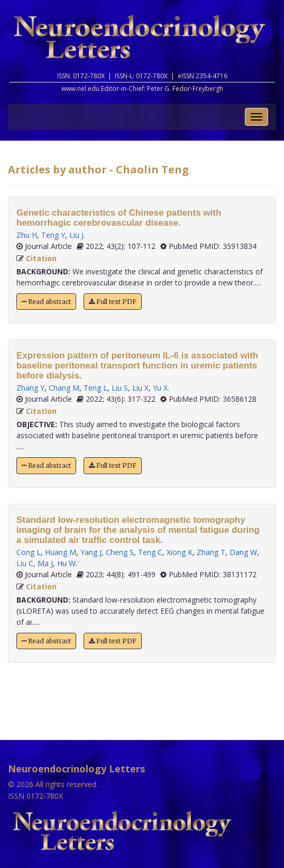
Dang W (243, 552)
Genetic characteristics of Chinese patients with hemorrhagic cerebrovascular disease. (119, 218)
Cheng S (120, 552)
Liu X (140, 388)
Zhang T (211, 552)
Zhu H (27, 235)
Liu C (25, 563)
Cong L (29, 552)
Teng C (150, 552)
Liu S (120, 388)
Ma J (45, 563)
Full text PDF (113, 302)
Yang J (91, 552)
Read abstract (46, 302)
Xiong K (180, 552)
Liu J (76, 235)
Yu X (160, 388)
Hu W (66, 563)
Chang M (64, 388)
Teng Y (53, 235)
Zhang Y (30, 388)
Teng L (95, 388)
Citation (41, 258)
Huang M (61, 552)
